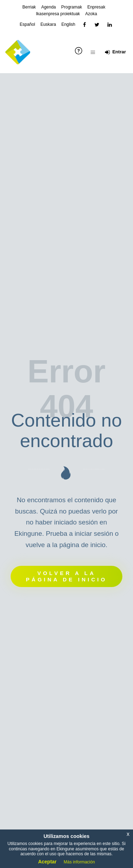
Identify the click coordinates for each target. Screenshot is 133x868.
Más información (79, 862)
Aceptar (47, 862)
